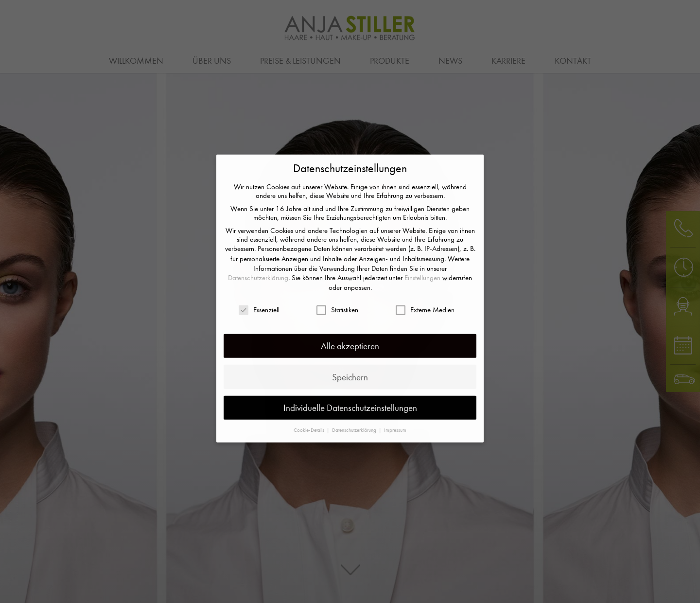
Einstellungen (422, 254)
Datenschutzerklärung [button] (355, 406)
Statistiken (337, 286)
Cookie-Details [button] (310, 406)
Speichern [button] (350, 353)
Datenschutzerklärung (258, 254)
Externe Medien (425, 286)
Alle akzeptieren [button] (350, 322)
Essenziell (259, 286)
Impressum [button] (395, 406)
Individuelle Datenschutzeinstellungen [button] (350, 383)
